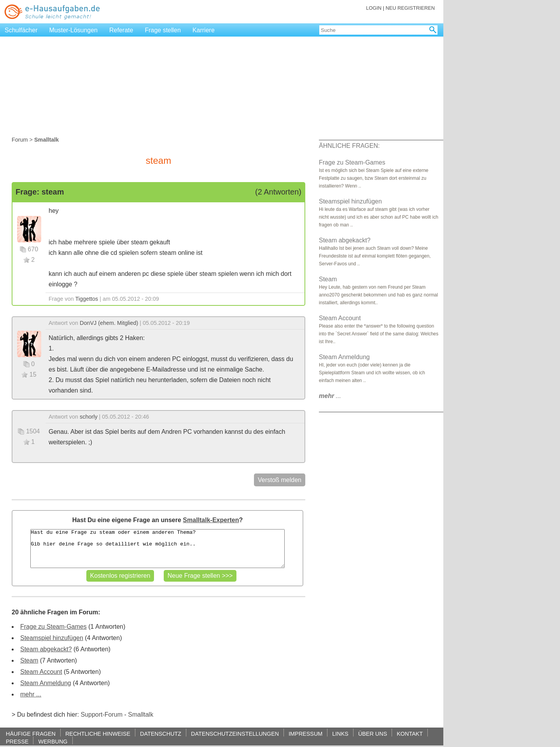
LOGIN (374, 8)
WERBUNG (53, 741)
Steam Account (41, 672)
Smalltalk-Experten (211, 520)
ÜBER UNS (373, 734)
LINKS (340, 734)
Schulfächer (21, 30)
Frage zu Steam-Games (53, 627)
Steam (29, 660)
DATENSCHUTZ (161, 734)
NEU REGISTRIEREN (410, 8)
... (330, 396)
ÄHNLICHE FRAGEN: (349, 146)
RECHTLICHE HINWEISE (98, 734)
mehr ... (31, 694)
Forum (20, 140)
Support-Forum (101, 715)
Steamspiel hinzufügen (52, 638)
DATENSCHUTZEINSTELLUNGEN (235, 734)
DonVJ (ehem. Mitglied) (109, 323)
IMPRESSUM (305, 734)
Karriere (204, 30)
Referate (121, 30)
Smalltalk (141, 715)
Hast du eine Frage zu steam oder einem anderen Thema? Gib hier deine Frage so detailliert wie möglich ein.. (157, 549)
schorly (89, 417)
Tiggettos (87, 299)
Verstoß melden (280, 480)
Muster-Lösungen (74, 30)
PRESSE (17, 741)
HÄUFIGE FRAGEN (31, 734)
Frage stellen (163, 30)
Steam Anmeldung (46, 683)
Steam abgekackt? (46, 649)
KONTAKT (410, 734)
